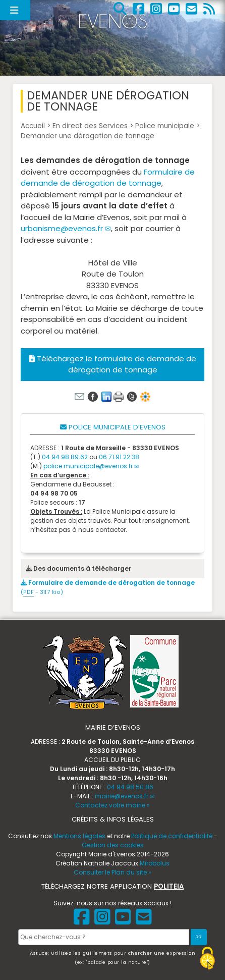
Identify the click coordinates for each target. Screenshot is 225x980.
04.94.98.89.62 (65, 457)
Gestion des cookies (113, 845)
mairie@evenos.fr (122, 796)
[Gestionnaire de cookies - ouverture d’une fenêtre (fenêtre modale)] (207, 960)
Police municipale (165, 126)
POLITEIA (169, 886)
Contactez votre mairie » (112, 805)
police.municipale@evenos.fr (88, 466)
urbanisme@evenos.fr (62, 228)
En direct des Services (90, 126)
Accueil (33, 126)
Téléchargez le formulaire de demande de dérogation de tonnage (113, 364)
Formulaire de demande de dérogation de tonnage (108, 178)
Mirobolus (155, 863)
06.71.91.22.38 (119, 457)
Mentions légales (79, 836)
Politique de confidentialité (172, 836)
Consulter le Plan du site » (112, 872)
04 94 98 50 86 (130, 787)
